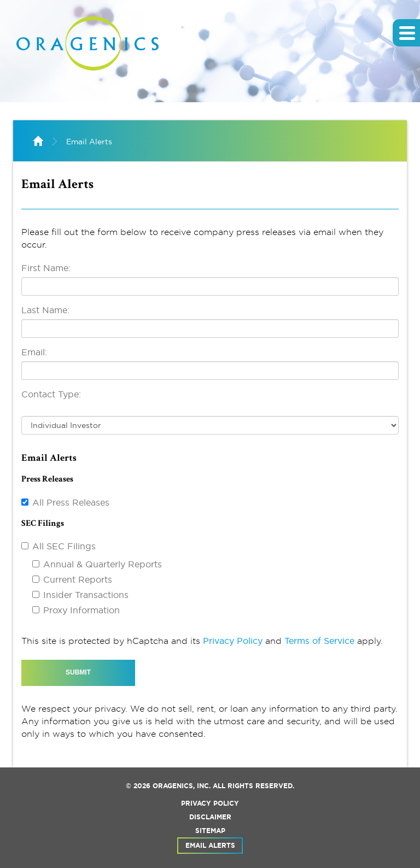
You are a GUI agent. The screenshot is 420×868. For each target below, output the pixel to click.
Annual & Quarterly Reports (103, 564)
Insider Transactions (86, 595)
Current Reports (78, 579)
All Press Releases (71, 502)
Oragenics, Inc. (182, 786)
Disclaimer (210, 817)
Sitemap (210, 831)
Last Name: (45, 310)
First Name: (46, 268)
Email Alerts (89, 142)
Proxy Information (81, 610)
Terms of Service (319, 641)
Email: (34, 352)
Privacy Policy (233, 641)
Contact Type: (51, 394)
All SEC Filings (64, 546)
